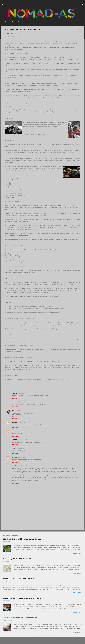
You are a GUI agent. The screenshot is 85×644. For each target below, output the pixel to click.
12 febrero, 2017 (24, 466)
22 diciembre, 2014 (20, 431)
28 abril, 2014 (18, 411)
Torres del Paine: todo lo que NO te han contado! (20, 618)
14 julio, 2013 (21, 393)
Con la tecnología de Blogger (42, 640)
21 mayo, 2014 (21, 422)
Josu (13, 411)
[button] (79, 30)
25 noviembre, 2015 (22, 440)
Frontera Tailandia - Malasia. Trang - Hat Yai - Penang (22, 598)
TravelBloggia (16, 466)
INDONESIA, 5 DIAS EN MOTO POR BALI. (17, 559)
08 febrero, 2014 (21, 402)
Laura (13, 431)
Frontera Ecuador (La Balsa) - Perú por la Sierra (20, 578)
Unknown (14, 422)
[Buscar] (83, 5)
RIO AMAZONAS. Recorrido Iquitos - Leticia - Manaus (22, 539)
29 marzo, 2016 (21, 457)
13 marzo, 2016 (21, 448)
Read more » (77, 554)
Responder (15, 398)
